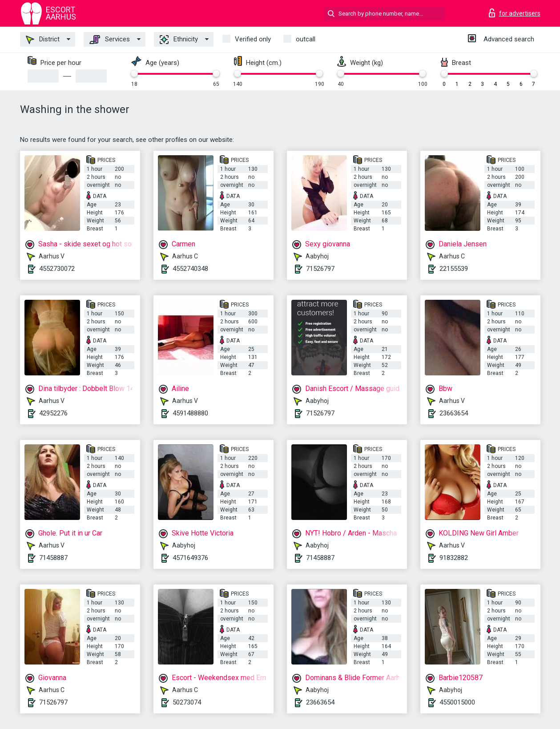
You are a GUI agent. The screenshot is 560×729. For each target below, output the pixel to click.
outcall (306, 39)
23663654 (454, 413)
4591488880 (190, 413)
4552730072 (57, 269)
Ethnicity (179, 40)
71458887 (53, 558)
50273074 (187, 702)
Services (110, 40)
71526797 (320, 269)
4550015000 (457, 702)
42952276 (53, 413)
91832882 (454, 558)
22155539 (454, 269)
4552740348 (190, 269)
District (43, 40)
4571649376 (190, 558)
